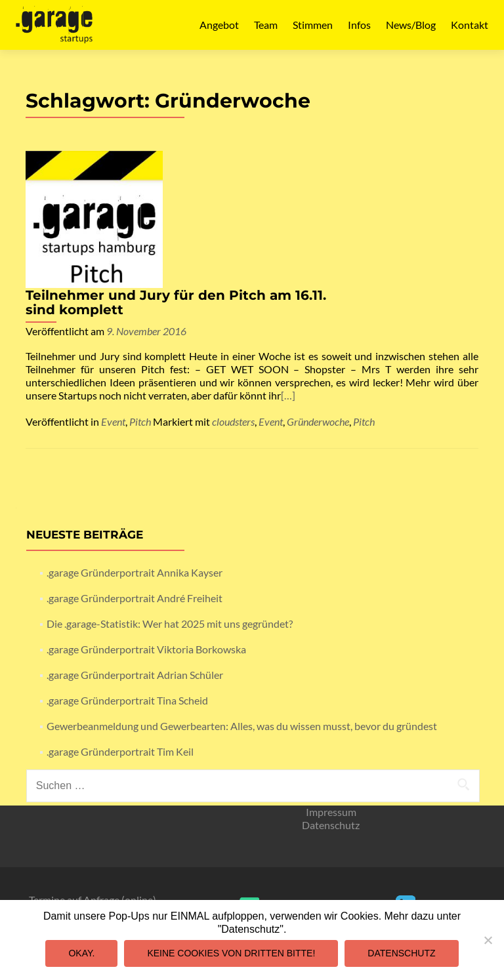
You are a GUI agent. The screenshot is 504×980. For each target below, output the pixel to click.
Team (266, 25)
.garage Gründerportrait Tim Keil (120, 634)
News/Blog (411, 25)
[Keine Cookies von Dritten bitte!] (488, 940)
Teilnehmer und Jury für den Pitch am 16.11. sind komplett (320, 165)
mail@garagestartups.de (249, 808)
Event (113, 304)
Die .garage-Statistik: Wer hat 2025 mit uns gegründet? (170, 506)
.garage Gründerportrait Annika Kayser (135, 455)
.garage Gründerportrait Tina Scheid (127, 583)
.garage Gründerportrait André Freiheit (135, 480)
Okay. (81, 953)
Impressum (331, 694)
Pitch (140, 304)
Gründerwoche (318, 304)
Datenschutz (331, 707)
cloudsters (233, 304)
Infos (359, 25)
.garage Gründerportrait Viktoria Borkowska (146, 532)
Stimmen (313, 25)
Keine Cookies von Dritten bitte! (231, 953)
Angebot (219, 25)
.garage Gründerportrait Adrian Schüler (135, 557)
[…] (267, 284)
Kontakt (470, 25)
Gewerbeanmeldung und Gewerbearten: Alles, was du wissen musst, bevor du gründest (242, 608)
